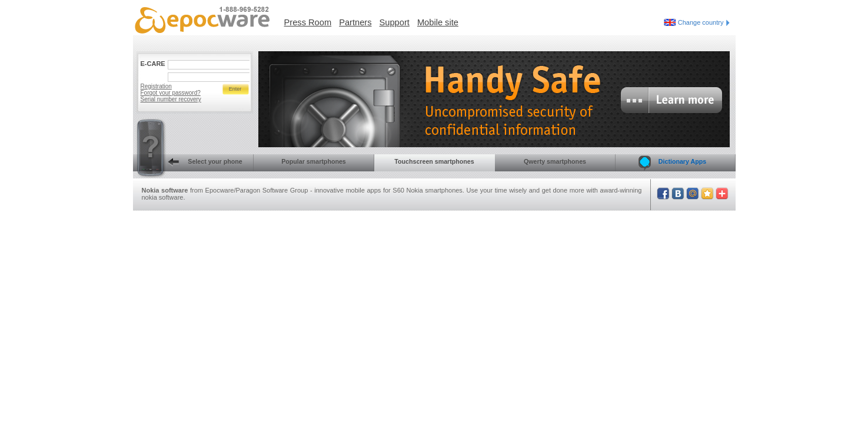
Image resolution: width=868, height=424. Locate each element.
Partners (355, 22)
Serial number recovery (171, 99)
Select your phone (188, 163)
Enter (235, 89)
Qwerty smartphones (555, 161)
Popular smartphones (314, 161)
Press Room (308, 22)
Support (395, 22)
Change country (704, 22)
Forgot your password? (171, 93)
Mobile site (438, 22)
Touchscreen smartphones (434, 161)
